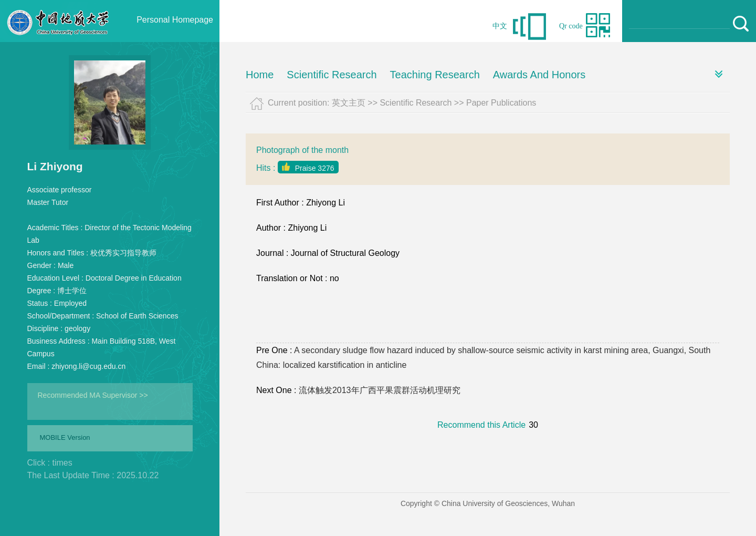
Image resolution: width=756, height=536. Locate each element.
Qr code (571, 26)
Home (260, 75)
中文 (500, 26)
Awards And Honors (539, 75)
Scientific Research (332, 75)
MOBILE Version (65, 437)
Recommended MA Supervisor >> (93, 395)
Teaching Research (435, 75)
